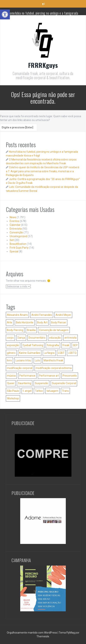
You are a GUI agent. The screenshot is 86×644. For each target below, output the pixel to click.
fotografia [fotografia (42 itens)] (53, 345)
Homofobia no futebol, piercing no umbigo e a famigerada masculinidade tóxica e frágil (43, 15)
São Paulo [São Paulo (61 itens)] (13, 391)
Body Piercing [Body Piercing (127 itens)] (15, 330)
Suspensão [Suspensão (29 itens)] (41, 383)
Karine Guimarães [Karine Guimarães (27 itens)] (30, 353)
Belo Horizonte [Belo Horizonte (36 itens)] (25, 322)
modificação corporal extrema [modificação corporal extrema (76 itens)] (54, 368)
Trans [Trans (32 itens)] (65, 391)
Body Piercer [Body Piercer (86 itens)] (59, 322)
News (13, 217)
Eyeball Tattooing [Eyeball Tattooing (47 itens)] (33, 345)
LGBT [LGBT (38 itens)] (61, 353)
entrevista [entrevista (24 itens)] (71, 338)
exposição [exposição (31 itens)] (13, 345)
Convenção (16, 232)
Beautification (18, 244)
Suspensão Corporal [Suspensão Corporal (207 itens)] (64, 383)
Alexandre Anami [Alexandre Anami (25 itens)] (17, 315)
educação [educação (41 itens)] (55, 338)
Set (12, 240)
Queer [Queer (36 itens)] (11, 383)
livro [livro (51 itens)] (9, 360)
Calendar (15, 225)
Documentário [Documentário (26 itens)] (37, 338)
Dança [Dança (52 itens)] (21, 338)
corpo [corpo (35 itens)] (10, 338)
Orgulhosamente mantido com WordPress (32, 633)
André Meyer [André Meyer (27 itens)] (63, 315)
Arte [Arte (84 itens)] (10, 322)
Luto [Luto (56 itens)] (37, 360)
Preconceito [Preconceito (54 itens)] (70, 376)
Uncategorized (18, 236)
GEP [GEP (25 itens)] (75, 345)
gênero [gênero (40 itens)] (11, 353)
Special (14, 251)
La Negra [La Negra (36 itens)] (49, 353)
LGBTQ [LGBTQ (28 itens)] (72, 353)
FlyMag (71, 633)
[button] (5, 14)
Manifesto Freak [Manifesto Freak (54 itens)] (53, 360)
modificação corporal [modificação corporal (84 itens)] (20, 368)
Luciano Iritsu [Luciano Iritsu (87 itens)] (23, 360)
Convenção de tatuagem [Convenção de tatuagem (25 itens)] (54, 330)
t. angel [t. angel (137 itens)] (27, 391)
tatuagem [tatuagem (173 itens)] (52, 391)
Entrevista (16, 229)
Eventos (14, 221)
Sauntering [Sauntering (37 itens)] (25, 383)
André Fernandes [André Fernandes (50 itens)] (42, 315)
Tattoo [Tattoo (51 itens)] (39, 391)
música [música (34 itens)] (11, 376)
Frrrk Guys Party (19, 248)
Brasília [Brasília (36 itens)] (31, 330)
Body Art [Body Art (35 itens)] (42, 322)
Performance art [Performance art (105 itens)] (49, 376)
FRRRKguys (43, 65)
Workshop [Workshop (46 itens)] (13, 398)
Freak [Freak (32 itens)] (66, 345)
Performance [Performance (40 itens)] (27, 376)
